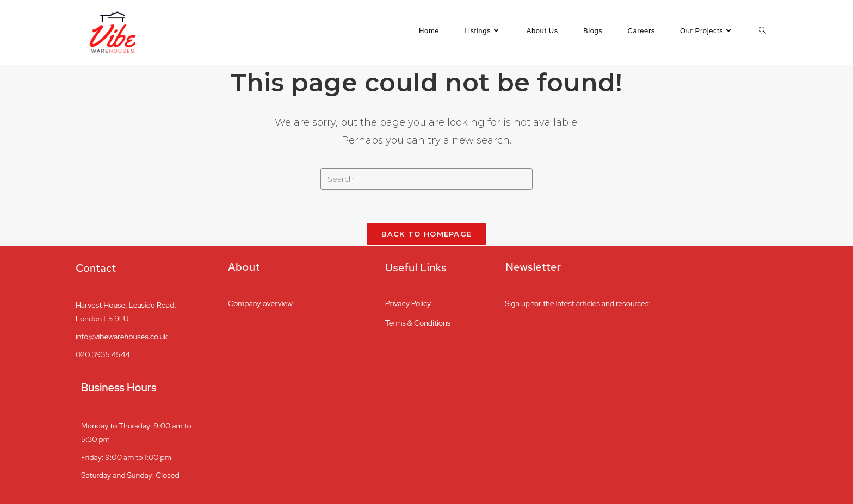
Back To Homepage (427, 234)
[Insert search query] (426, 179)
